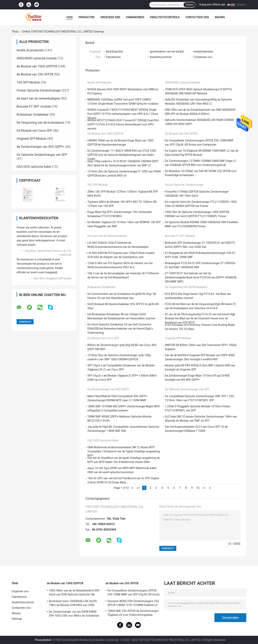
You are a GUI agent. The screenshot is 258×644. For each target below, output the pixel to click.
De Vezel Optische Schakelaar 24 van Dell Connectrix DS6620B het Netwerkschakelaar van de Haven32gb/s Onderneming (120, 329)
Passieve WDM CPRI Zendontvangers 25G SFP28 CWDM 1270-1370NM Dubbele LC (133, 603)
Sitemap (17, 619)
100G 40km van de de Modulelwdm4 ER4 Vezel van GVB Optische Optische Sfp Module (74, 593)
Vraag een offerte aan (212, 5)
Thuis (15, 32)
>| (210, 488)
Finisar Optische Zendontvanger (39, 90)
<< (138, 488)
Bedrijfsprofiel (114, 52)
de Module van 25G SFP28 (35, 74)
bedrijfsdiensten (203, 52)
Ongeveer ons (110, 17)
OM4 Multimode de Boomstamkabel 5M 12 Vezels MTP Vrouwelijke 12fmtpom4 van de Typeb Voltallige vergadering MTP (124, 451)
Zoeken (189, 5)
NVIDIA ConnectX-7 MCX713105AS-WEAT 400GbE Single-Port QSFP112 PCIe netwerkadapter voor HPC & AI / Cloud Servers (123, 114)
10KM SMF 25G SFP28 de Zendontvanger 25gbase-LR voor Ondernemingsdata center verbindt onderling (133, 613)
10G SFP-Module (28, 82)
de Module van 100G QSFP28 (37, 66)
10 (198, 488)
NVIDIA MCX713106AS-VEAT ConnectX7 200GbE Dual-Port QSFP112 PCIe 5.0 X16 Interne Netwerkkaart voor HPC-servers (123, 124)
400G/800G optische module (37, 58)
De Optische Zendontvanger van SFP (42, 155)
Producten (86, 17)
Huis (70, 17)
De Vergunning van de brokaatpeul (40, 123)
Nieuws (220, 17)
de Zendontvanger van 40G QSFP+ (40, 147)
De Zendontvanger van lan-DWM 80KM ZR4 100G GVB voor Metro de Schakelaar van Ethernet (74, 614)
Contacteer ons (197, 17)
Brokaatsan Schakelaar (33, 115)
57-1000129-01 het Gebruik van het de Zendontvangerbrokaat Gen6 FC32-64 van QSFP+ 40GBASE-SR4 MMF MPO (201, 277)
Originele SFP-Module (32, 139)
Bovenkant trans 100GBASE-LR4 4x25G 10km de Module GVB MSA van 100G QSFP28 (73, 604)
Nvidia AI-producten (30, 50)
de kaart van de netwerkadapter (39, 98)
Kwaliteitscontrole (165, 17)
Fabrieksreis (135, 17)
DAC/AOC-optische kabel (34, 167)
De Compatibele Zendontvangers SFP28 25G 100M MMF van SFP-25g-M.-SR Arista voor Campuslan (133, 593)
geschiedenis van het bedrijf (167, 52)
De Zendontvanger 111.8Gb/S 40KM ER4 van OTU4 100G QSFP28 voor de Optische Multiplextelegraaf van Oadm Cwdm (122, 155)
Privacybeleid (43, 640)
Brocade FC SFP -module (34, 106)
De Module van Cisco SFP (34, 131)
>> (204, 488)
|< (132, 488)
